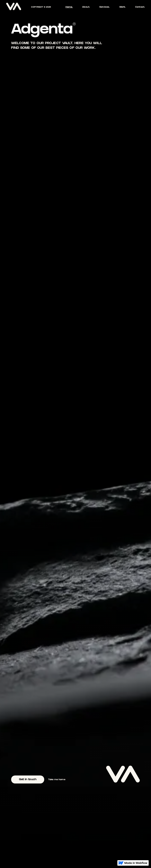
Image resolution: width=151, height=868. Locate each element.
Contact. (140, 7)
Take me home (57, 780)
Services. (105, 7)
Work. (123, 7)
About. (86, 7)
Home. (69, 7)
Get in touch (28, 780)
